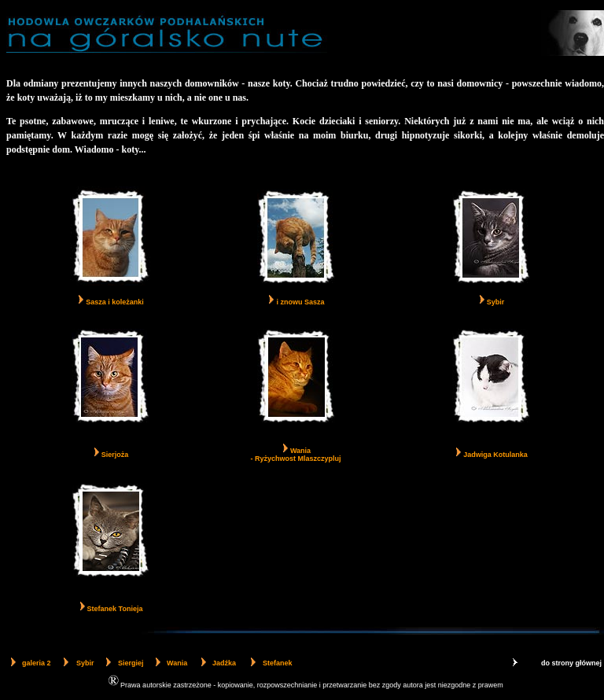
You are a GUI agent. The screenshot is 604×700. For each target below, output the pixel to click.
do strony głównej (571, 663)
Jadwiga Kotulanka (495, 455)
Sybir (496, 302)
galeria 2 (37, 663)
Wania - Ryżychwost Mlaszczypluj (295, 455)
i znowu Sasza (300, 302)
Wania (177, 663)
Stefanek (278, 663)
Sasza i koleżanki (115, 302)
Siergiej (131, 663)
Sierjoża (115, 455)
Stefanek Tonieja (115, 609)
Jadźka (224, 663)
